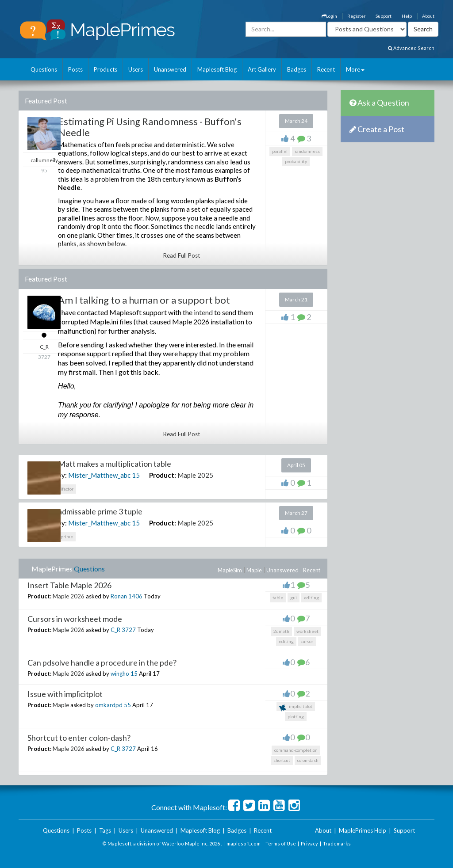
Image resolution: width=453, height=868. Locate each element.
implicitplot (296, 707)
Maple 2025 (195, 475)
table (278, 598)
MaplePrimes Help (363, 830)
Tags (105, 830)
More (355, 69)
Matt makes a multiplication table (115, 464)
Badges (297, 69)
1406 (135, 596)
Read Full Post (182, 255)
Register (356, 16)
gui (294, 598)
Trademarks (337, 843)
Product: (163, 475)
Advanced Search (411, 48)
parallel (280, 151)
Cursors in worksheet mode (75, 619)
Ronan (119, 596)
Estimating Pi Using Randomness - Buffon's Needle (150, 127)
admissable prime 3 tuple (100, 511)
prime (67, 537)
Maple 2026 (69, 596)
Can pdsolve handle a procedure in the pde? (102, 662)
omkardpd (109, 705)
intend (203, 312)
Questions (44, 69)
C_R (115, 630)
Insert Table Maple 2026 (69, 585)
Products (106, 69)
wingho (120, 674)
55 (127, 705)
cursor (307, 641)
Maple (254, 570)
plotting (296, 716)
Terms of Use (281, 843)
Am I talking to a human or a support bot (144, 300)
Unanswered (170, 69)
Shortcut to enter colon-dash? (79, 738)
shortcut (282, 760)
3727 (129, 630)
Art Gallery (262, 69)
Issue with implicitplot (65, 694)
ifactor (67, 489)
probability (296, 161)
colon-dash (308, 760)
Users (136, 69)
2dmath (281, 631)
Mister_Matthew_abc (99, 475)
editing (311, 598)
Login (329, 16)
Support (384, 16)
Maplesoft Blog (217, 69)
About (428, 16)
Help (407, 16)
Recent (326, 69)
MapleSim (230, 570)
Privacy (309, 843)
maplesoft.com (244, 843)
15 (136, 475)
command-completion (296, 750)
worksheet (307, 631)
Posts (75, 69)
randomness (307, 151)
